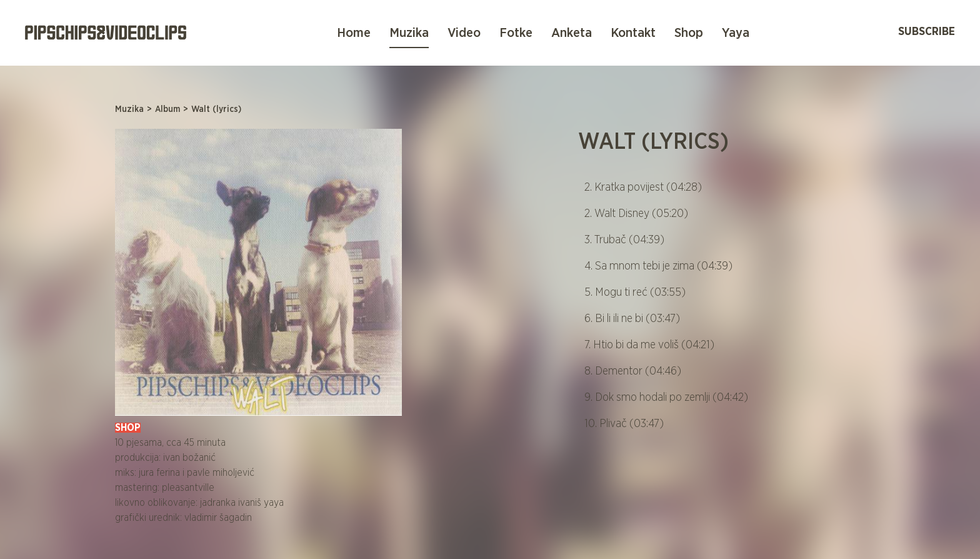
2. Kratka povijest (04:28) (643, 188)
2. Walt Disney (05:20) (636, 214)
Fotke (516, 33)
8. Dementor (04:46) (633, 371)
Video (464, 33)
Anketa (572, 33)
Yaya (736, 33)
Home (354, 33)
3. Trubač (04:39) (624, 240)
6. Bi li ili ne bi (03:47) (632, 319)
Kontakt (633, 33)
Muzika (409, 33)
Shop (689, 33)
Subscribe (927, 32)
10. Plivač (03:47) (624, 424)
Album (167, 109)
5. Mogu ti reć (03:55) (635, 293)
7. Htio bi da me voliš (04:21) (649, 345)
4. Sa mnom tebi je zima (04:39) (658, 266)
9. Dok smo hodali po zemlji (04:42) (666, 398)
